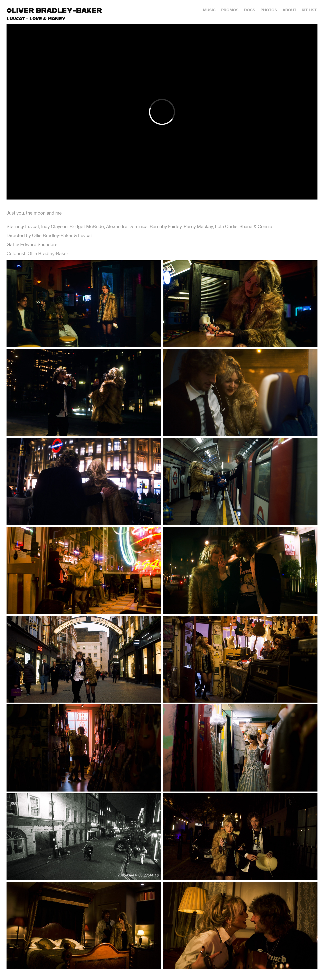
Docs (250, 10)
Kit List (309, 10)
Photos (269, 10)
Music (209, 10)
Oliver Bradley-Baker (54, 10)
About (289, 10)
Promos (230, 10)
